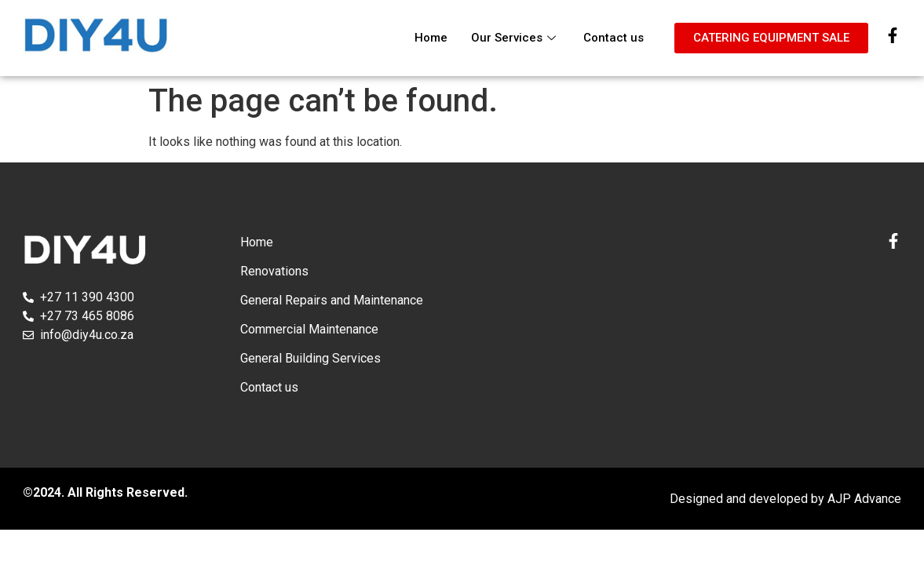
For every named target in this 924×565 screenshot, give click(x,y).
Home (431, 38)
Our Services (515, 38)
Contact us (614, 38)
